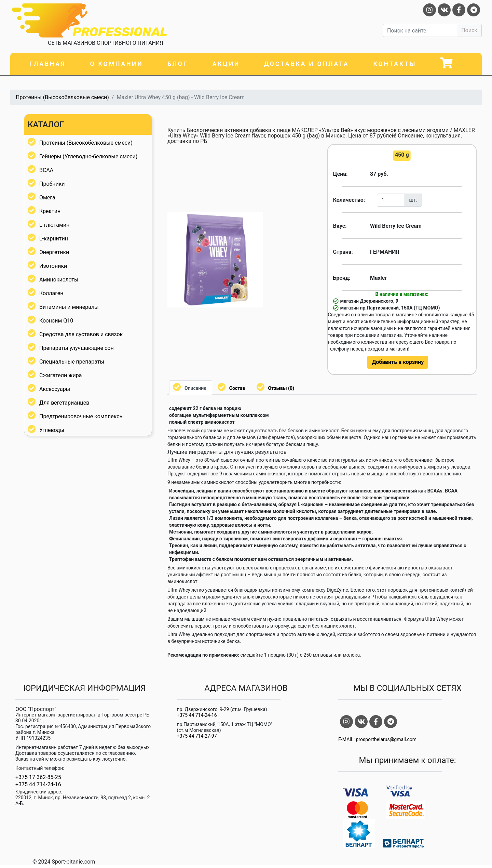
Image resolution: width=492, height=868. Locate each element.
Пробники (52, 184)
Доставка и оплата (306, 64)
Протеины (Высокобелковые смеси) (62, 97)
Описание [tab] (195, 388)
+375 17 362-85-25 (38, 777)
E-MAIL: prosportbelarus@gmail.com (377, 739)
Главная (47, 64)
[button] (257, 218)
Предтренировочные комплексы (81, 416)
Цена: (340, 174)
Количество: (349, 200)
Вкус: (340, 226)
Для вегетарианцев (64, 403)
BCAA (46, 170)
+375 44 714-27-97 (197, 736)
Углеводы (52, 430)
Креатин (50, 211)
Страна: (343, 252)
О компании (116, 64)
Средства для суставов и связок (81, 334)
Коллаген (51, 293)
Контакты (395, 64)
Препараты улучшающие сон (77, 348)
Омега (47, 198)
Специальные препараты (72, 362)
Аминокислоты (59, 280)
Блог (178, 64)
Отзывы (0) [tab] (281, 388)
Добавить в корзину (398, 362)
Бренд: (342, 278)
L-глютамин (54, 225)
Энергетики (54, 252)
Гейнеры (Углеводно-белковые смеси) (88, 156)
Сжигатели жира (60, 375)
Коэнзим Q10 (56, 321)
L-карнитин (54, 239)
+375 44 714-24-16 (38, 785)
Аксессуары (55, 389)
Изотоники (53, 266)
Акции (226, 64)
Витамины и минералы (69, 307)
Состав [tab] (237, 388)
